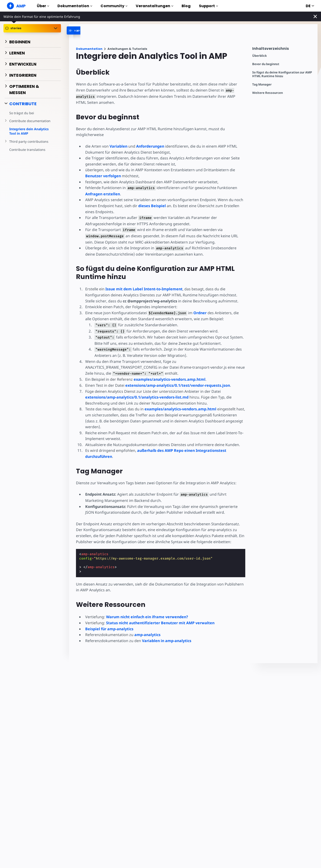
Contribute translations (27, 150)
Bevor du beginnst (266, 64)
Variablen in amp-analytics (167, 641)
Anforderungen (150, 146)
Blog (186, 6)
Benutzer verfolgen (103, 176)
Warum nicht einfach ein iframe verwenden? (147, 617)
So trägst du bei (22, 113)
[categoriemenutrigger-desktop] (91, 30)
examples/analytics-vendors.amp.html (170, 379)
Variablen (118, 146)
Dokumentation (75, 6)
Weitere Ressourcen (267, 93)
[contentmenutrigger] (283, 50)
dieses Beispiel (152, 206)
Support (208, 6)
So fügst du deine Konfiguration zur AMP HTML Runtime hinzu (282, 74)
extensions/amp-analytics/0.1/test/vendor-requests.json (178, 385)
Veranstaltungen (154, 6)
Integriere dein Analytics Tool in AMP (29, 131)
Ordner (200, 313)
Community (114, 6)
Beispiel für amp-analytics (109, 629)
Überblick (260, 56)
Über (43, 6)
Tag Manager (262, 84)
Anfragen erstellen (103, 194)
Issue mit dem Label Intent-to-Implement (144, 289)
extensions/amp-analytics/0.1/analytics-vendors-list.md (137, 397)
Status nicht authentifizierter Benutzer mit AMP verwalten (160, 623)
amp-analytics (147, 635)
